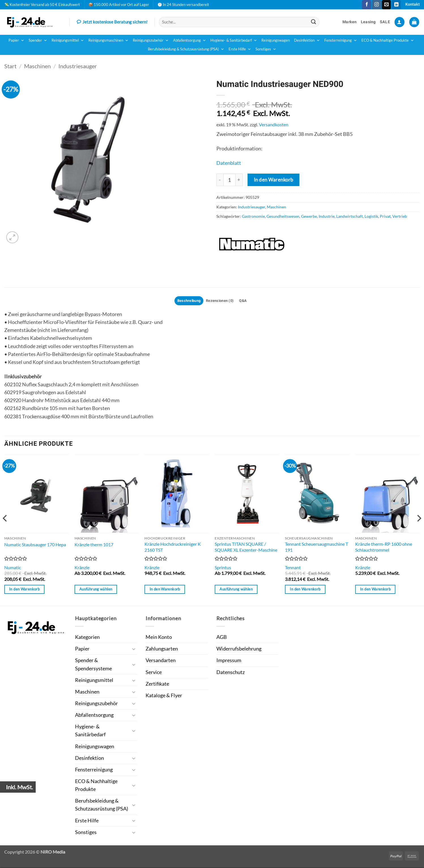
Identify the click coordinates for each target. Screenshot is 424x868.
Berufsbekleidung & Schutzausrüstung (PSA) (186, 49)
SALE (385, 22)
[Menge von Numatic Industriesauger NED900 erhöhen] (239, 180)
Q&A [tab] (246, 301)
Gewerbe (309, 216)
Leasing (368, 22)
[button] (400, 22)
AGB (222, 638)
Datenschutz (231, 673)
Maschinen (37, 66)
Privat (385, 216)
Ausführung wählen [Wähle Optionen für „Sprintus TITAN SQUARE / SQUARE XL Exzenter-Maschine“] (236, 590)
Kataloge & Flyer (164, 696)
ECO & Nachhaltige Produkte (388, 40)
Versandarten (161, 661)
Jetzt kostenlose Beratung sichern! (112, 22)
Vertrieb (400, 216)
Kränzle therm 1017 (94, 545)
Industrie (327, 216)
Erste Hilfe (240, 49)
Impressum (229, 661)
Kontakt (413, 4)
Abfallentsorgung (190, 40)
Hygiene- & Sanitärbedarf (234, 40)
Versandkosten (274, 124)
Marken (350, 22)
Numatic (13, 568)
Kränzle (82, 568)
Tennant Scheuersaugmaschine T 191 (317, 548)
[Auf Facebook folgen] (367, 5)
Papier (16, 40)
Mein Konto (159, 638)
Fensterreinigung (341, 40)
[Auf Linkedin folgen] (396, 5)
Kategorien (87, 638)
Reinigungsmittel (68, 40)
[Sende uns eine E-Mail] (386, 5)
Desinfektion (307, 40)
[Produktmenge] (229, 180)
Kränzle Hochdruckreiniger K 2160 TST (173, 548)
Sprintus (223, 568)
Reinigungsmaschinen (108, 40)
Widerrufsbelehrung (239, 650)
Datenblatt (229, 163)
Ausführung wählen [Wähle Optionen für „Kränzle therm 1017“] (96, 590)
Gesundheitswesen (283, 216)
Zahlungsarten (162, 650)
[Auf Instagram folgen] (376, 5)
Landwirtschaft (350, 216)
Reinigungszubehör (151, 40)
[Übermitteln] (313, 22)
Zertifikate (157, 685)
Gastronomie (253, 216)
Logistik (371, 216)
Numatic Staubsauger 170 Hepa (35, 545)
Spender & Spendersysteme (93, 665)
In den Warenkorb (274, 180)
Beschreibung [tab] (186, 301)
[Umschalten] (134, 650)
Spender (38, 40)
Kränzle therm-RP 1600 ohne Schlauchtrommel (384, 548)
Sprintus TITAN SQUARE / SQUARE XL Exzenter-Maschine (246, 548)
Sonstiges (266, 49)
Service (154, 673)
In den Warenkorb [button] (24, 590)
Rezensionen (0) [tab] (221, 301)
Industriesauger (78, 66)
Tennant (293, 568)
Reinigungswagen (276, 40)
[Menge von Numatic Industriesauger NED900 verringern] (220, 180)
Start (10, 66)
